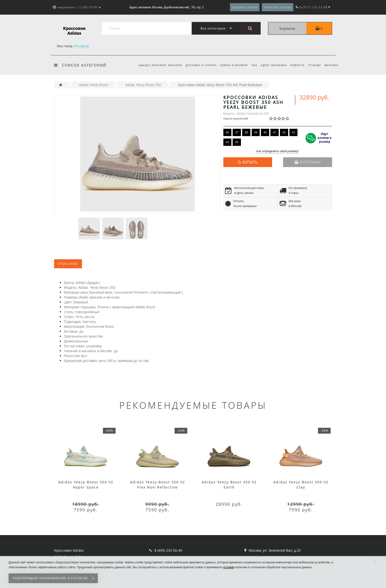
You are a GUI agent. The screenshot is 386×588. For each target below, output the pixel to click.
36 (228, 132)
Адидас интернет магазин (155, 65)
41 (275, 132)
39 (256, 132)
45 (237, 142)
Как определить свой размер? (278, 151)
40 (265, 132)
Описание (68, 264)
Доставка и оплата (197, 65)
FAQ (251, 65)
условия (229, 567)
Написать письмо (278, 7)
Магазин (332, 65)
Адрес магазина (272, 65)
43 (294, 132)
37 (237, 132)
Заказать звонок (245, 7)
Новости (296, 65)
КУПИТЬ (250, 162)
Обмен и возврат (230, 65)
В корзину (307, 162)
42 (284, 132)
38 (246, 132)
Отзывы (314, 65)
